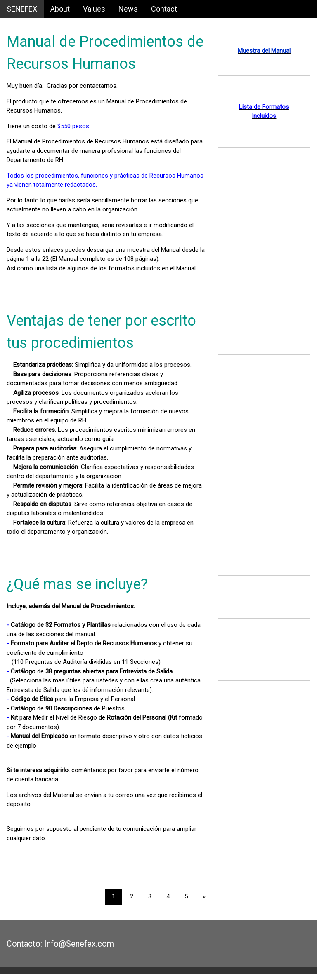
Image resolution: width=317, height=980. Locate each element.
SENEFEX (22, 9)
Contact (164, 9)
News (128, 9)
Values (94, 9)
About (60, 9)
